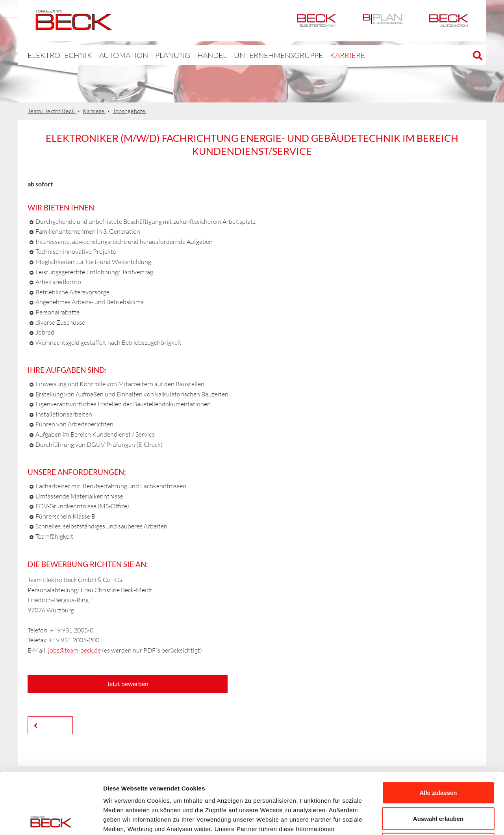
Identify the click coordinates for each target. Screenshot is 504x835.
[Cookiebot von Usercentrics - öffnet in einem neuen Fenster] (51, 820)
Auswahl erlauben (438, 758)
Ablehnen (438, 783)
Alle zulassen (438, 732)
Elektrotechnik (317, 21)
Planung (155, 55)
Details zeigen (419, 819)
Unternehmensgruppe (252, 55)
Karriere (312, 55)
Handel (193, 55)
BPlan (383, 21)
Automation (449, 21)
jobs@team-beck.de (74, 650)
